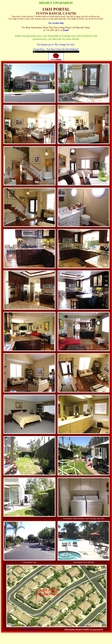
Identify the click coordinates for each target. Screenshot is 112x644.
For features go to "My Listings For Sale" (56, 45)
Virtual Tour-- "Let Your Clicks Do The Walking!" (56, 49)
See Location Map (56, 23)
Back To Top (29, 630)
